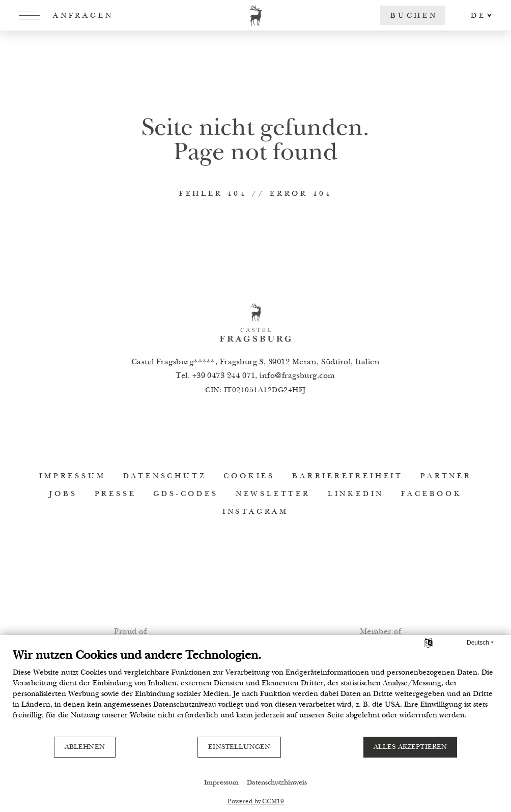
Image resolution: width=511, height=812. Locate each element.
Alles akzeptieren (410, 747)
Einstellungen (239, 747)
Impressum (221, 783)
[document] (255, 692)
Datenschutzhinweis (277, 783)
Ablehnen (85, 747)
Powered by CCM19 (256, 802)
